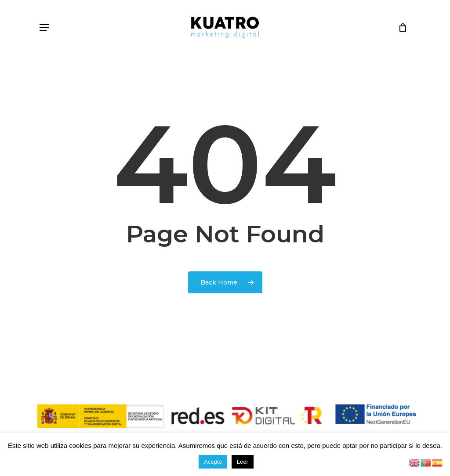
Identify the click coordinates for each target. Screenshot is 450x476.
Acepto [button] (213, 462)
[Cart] (400, 27)
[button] (44, 28)
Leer (243, 462)
